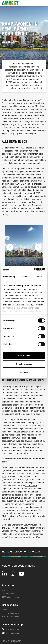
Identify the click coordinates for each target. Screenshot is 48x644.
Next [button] (38, 247)
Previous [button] (10, 247)
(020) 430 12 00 (11, 629)
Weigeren (24, 372)
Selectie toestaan (24, 364)
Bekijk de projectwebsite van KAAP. (25, 537)
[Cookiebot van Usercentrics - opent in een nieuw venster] (34, 269)
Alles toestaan (24, 356)
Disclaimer (16, 641)
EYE (4, 477)
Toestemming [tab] (9, 277)
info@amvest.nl (10, 633)
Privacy (5, 641)
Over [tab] (40, 277)
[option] (24, 253)
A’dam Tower (31, 486)
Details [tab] (25, 277)
